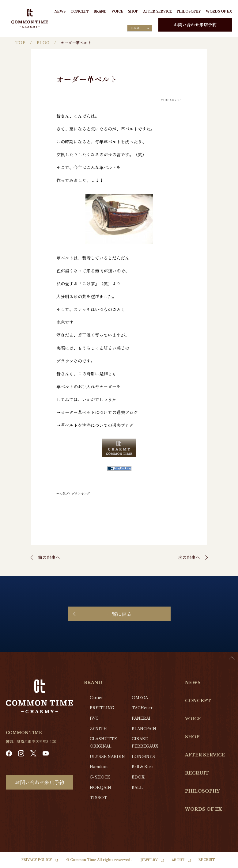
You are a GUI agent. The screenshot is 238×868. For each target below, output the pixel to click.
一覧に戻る (119, 614)
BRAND (100, 11)
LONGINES (143, 757)
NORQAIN (100, 788)
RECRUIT (197, 773)
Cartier (96, 698)
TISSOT (98, 798)
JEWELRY (149, 860)
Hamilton (99, 767)
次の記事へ (189, 557)
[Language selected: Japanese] (140, 28)
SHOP (133, 11)
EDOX (138, 777)
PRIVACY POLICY (37, 860)
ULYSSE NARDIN (107, 757)
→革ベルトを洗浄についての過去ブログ (95, 425)
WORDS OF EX (219, 11)
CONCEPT (80, 11)
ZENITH (98, 729)
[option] (223, 863)
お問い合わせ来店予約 (195, 25)
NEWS (60, 11)
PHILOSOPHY (189, 11)
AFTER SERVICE (158, 11)
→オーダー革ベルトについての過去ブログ (97, 412)
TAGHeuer (142, 708)
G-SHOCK (100, 777)
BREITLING (102, 708)
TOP (20, 43)
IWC (94, 718)
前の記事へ (49, 557)
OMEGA (140, 698)
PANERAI (141, 718)
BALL (137, 788)
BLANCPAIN (144, 729)
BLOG (43, 43)
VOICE (117, 11)
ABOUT (178, 860)
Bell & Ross (143, 767)
